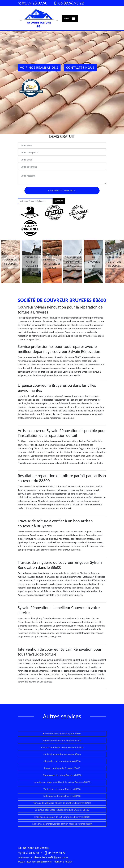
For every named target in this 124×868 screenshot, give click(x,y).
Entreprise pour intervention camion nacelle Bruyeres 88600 (62, 824)
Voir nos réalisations (39, 68)
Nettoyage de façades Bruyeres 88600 (62, 796)
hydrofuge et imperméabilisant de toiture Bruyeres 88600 (62, 782)
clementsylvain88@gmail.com (51, 857)
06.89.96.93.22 (68, 3)
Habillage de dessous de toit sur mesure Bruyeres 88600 (62, 817)
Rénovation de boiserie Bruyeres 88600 (62, 741)
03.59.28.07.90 (33, 3)
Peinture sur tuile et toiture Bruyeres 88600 (62, 748)
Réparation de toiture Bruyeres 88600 (62, 761)
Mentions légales (63, 862)
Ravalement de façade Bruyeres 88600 (62, 734)
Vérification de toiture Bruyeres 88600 (62, 754)
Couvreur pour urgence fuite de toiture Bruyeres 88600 (62, 810)
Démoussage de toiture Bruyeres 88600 (62, 775)
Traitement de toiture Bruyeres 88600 (62, 789)
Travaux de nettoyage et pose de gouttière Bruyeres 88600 (62, 803)
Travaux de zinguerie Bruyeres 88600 (62, 768)
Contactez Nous (80, 68)
